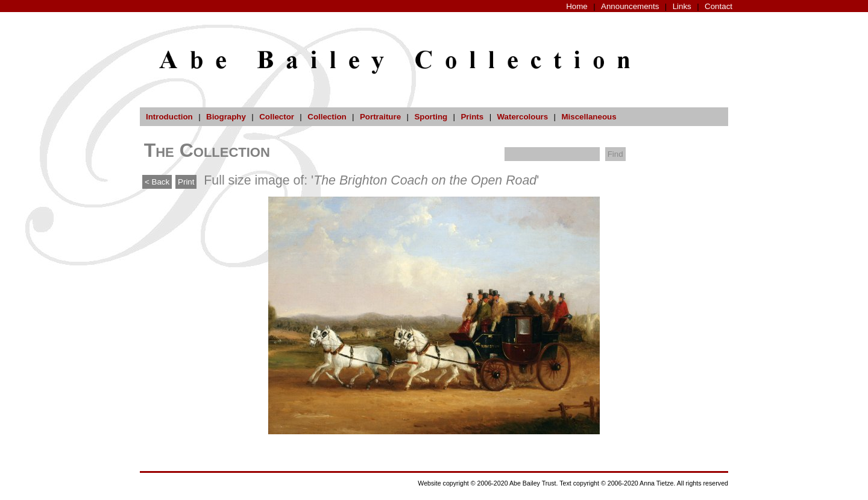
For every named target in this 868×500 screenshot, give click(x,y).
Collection (327, 117)
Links (682, 6)
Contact (719, 6)
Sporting (431, 117)
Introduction (169, 117)
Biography (226, 117)
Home (577, 6)
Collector (277, 117)
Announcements (630, 6)
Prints (472, 117)
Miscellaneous (589, 117)
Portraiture (380, 117)
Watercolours (523, 117)
